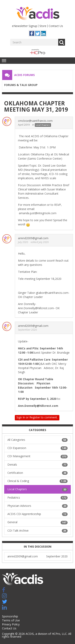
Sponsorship (10, 616)
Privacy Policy (11, 624)
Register (35, 417)
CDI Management (37, 456)
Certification (37, 473)
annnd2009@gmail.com (33, 238)
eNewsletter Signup (25, 26)
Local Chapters (43, 125)
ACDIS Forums (24, 75)
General (37, 522)
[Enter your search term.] (34, 42)
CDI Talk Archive (37, 531)
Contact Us (56, 26)
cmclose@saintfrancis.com (35, 121)
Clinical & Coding (37, 481)
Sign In (21, 417)
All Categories (37, 440)
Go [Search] (62, 42)
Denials (37, 465)
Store (43, 26)
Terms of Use (11, 620)
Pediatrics (37, 498)
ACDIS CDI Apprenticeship (37, 514)
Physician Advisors (37, 506)
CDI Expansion (37, 448)
